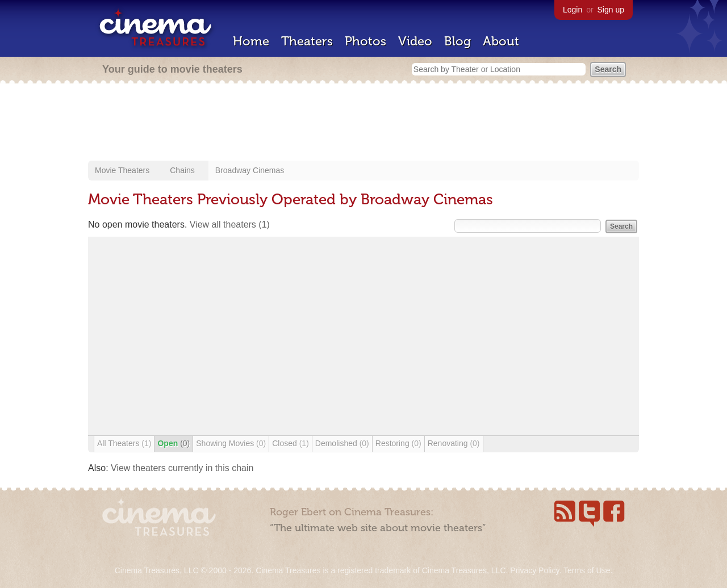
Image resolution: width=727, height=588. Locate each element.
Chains (182, 170)
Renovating (454, 443)
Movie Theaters (122, 170)
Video (415, 41)
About (501, 41)
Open (174, 443)
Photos (365, 41)
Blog (457, 41)
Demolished (342, 443)
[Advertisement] (363, 123)
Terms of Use (587, 570)
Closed (291, 443)
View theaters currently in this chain (182, 468)
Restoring (398, 443)
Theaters (307, 41)
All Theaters (124, 443)
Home (251, 41)
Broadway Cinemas (250, 170)
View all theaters (230, 224)
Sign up (611, 10)
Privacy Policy (534, 570)
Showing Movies (231, 443)
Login (573, 10)
